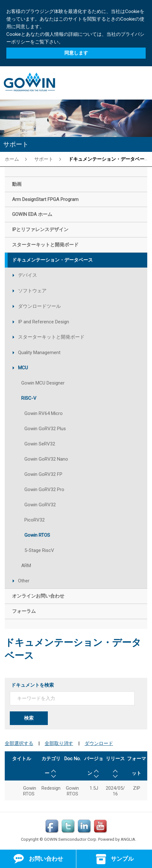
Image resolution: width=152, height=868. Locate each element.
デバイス (28, 275)
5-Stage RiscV (39, 550)
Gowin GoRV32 (40, 505)
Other (24, 581)
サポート (44, 159)
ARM (26, 566)
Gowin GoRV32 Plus (45, 429)
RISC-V (29, 398)
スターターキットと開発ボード (51, 337)
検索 (29, 718)
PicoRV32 (35, 520)
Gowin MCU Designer (43, 383)
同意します (76, 53)
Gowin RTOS (37, 535)
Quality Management (39, 353)
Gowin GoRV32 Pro (44, 489)
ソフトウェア (32, 291)
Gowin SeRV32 (40, 444)
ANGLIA (128, 839)
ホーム (12, 159)
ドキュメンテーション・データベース (109, 159)
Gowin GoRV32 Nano (46, 459)
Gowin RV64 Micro (44, 413)
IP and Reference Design (44, 322)
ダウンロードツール (39, 306)
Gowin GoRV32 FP (43, 474)
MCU (23, 368)
